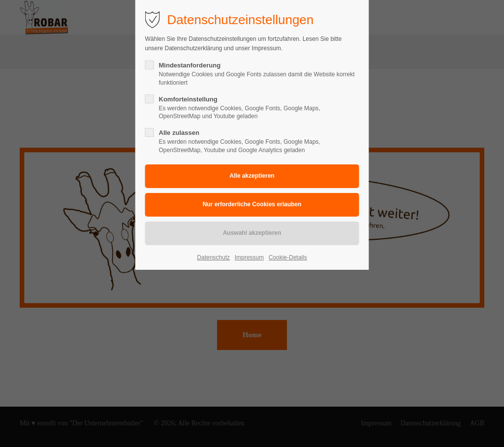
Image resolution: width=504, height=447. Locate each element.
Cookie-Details (288, 257)
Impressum (249, 257)
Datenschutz (213, 257)
